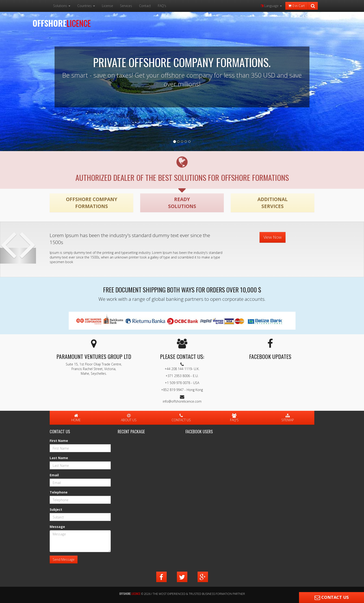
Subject (56, 509)
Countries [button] (86, 6)
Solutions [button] (62, 6)
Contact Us (181, 418)
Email (54, 475)
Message (57, 527)
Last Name (59, 458)
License (107, 6)
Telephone (59, 492)
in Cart (297, 6)
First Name (59, 441)
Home (76, 418)
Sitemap (288, 418)
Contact (145, 6)
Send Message (64, 559)
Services (126, 6)
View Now (273, 237)
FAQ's (162, 6)
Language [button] (271, 6)
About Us (129, 418)
